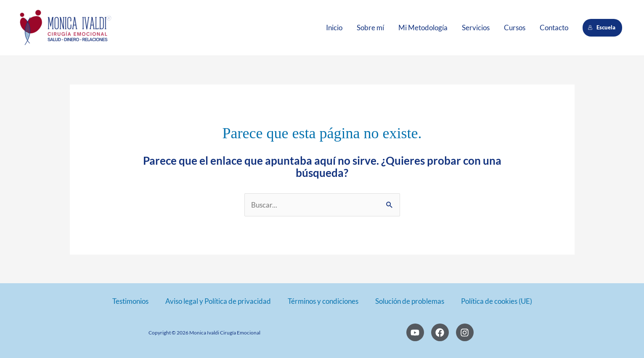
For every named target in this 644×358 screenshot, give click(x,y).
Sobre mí (370, 28)
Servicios (476, 28)
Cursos (515, 28)
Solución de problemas (410, 301)
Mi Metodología (423, 28)
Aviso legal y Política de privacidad (218, 301)
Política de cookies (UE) (497, 301)
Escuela (602, 27)
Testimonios (130, 301)
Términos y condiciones (323, 301)
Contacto (554, 28)
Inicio (334, 28)
